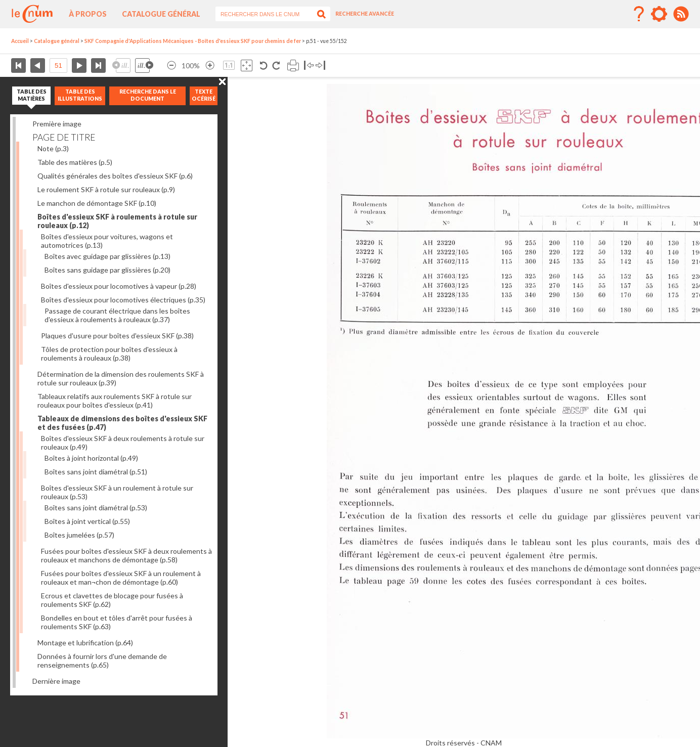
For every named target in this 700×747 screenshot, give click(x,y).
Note (53, 148)
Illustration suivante (144, 65)
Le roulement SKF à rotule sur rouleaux (106, 189)
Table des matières (75, 162)
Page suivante (79, 65)
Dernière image (56, 681)
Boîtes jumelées (79, 535)
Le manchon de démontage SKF (97, 203)
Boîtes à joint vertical (87, 521)
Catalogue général (161, 14)
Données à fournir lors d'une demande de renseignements (102, 661)
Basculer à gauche (309, 65)
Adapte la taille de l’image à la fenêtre (247, 65)
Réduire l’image (171, 65)
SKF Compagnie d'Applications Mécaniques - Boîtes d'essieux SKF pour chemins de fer (193, 41)
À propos (88, 14)
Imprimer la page (293, 65)
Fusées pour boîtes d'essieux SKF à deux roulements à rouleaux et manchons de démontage (126, 555)
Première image (57, 124)
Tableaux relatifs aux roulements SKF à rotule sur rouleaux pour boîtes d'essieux (115, 401)
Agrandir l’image (210, 65)
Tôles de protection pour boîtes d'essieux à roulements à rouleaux (109, 354)
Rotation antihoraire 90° (264, 65)
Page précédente (38, 65)
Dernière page (98, 65)
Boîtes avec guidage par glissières (107, 256)
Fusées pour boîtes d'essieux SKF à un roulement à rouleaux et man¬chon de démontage (121, 578)
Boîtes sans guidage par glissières (107, 270)
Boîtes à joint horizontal (91, 458)
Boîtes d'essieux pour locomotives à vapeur (119, 286)
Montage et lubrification (85, 643)
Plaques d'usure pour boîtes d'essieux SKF (117, 336)
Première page (18, 65)
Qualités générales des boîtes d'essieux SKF (115, 176)
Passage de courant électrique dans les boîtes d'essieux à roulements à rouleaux (117, 315)
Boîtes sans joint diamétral (96, 472)
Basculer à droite (320, 65)
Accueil (20, 41)
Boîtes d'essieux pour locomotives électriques (123, 300)
